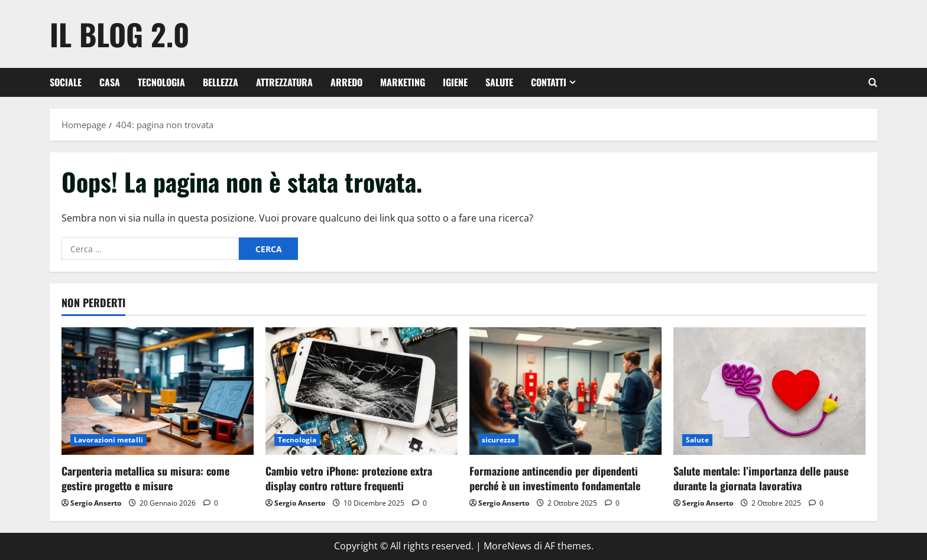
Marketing (403, 82)
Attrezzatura (284, 82)
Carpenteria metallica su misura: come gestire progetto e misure (145, 478)
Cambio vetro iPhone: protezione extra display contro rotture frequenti (349, 478)
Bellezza (221, 82)
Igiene (455, 82)
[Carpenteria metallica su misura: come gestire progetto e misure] (158, 391)
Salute (499, 82)
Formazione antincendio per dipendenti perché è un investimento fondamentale (555, 478)
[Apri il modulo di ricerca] (873, 82)
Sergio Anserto (96, 503)
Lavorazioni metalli (108, 440)
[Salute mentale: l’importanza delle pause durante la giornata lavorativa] (769, 391)
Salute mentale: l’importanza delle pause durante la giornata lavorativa (761, 478)
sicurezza (498, 440)
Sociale (66, 82)
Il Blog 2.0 (120, 34)
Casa (110, 82)
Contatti (549, 82)
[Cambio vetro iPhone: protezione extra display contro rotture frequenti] (362, 391)
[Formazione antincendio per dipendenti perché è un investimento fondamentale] (565, 391)
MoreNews (508, 546)
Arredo (346, 82)
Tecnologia (161, 82)
